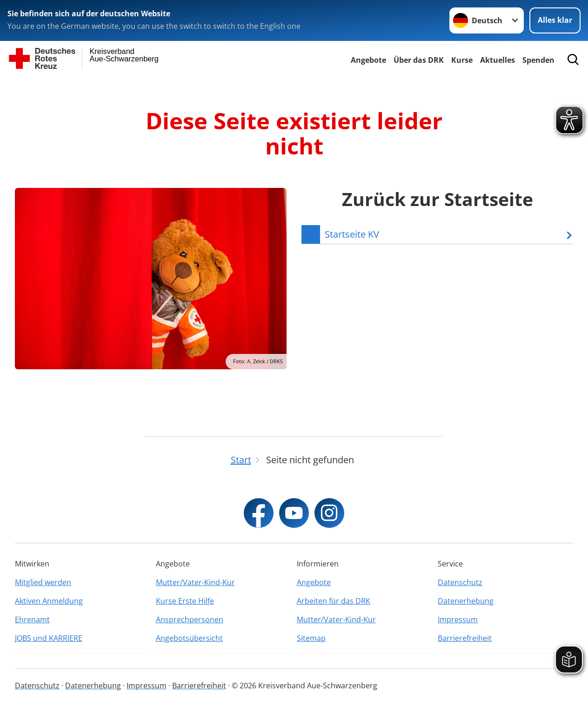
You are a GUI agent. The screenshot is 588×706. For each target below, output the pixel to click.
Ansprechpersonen (190, 619)
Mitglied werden (43, 582)
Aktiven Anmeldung (49, 601)
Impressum (458, 619)
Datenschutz (460, 582)
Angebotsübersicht (189, 638)
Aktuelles (498, 60)
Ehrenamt (32, 619)
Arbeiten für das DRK (334, 601)
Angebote (368, 60)
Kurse (462, 60)
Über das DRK (419, 60)
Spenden (538, 60)
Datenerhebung (466, 601)
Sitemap (311, 638)
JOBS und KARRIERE (49, 638)
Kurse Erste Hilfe (185, 601)
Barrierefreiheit (465, 638)
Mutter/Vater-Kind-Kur (195, 582)
